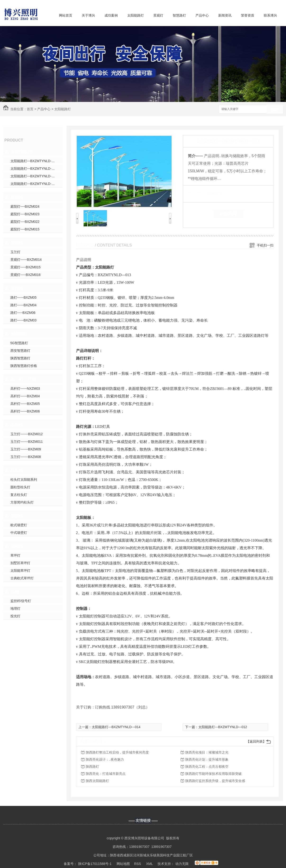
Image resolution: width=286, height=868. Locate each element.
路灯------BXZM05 (23, 297)
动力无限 (182, 864)
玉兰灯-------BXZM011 (27, 442)
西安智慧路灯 (20, 351)
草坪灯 (17, 546)
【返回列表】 (256, 741)
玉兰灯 (15, 252)
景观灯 (158, 15)
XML (150, 864)
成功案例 (111, 15)
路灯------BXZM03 (23, 320)
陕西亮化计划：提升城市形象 (207, 759)
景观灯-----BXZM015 (26, 267)
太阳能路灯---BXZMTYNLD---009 (35, 176)
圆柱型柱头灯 (20, 487)
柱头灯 (17, 471)
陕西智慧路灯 (20, 358)
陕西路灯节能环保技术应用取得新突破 (213, 774)
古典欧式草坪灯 (22, 578)
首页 (30, 109)
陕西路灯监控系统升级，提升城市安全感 (215, 781)
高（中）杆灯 (23, 379)
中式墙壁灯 (19, 533)
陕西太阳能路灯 (97, 781)
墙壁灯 (17, 516)
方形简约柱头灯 (22, 502)
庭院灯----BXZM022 (25, 222)
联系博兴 (270, 15)
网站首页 (66, 15)
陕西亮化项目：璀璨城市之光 (207, 752)
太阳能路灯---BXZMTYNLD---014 (116, 727)
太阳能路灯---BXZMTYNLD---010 (35, 184)
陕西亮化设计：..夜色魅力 (105, 759)
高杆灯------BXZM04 (25, 396)
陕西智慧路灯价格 (24, 366)
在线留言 (228, 214)
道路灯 (17, 288)
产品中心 (202, 15)
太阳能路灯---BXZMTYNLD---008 (35, 169)
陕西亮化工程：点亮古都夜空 (207, 767)
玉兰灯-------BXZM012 (27, 434)
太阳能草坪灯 (20, 571)
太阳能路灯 (136, 15)
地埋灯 (15, 608)
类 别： (196, 193)
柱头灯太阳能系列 (24, 480)
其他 (15, 592)
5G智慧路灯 (19, 343)
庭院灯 (17, 197)
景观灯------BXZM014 (26, 260)
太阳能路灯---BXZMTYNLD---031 (35, 161)
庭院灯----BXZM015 (25, 229)
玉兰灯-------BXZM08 (26, 457)
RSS (138, 864)
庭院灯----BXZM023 (25, 214)
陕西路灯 (92, 767)
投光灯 (15, 616)
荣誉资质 (248, 15)
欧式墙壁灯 (19, 525)
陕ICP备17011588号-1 (95, 864)
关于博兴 (88, 15)
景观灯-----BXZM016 (26, 275)
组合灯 (17, 425)
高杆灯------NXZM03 (25, 388)
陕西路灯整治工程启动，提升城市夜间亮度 (117, 752)
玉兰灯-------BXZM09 (26, 449)
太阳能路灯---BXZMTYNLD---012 (223, 727)
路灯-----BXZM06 (23, 313)
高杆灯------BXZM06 (25, 411)
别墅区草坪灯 (20, 563)
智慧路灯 (179, 15)
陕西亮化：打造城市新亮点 (106, 774)
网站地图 (123, 864)
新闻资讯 (225, 15)
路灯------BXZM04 (23, 305)
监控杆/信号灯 (21, 601)
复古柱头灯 (19, 495)
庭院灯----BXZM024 (25, 206)
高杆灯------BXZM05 (25, 404)
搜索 (275, 109)
